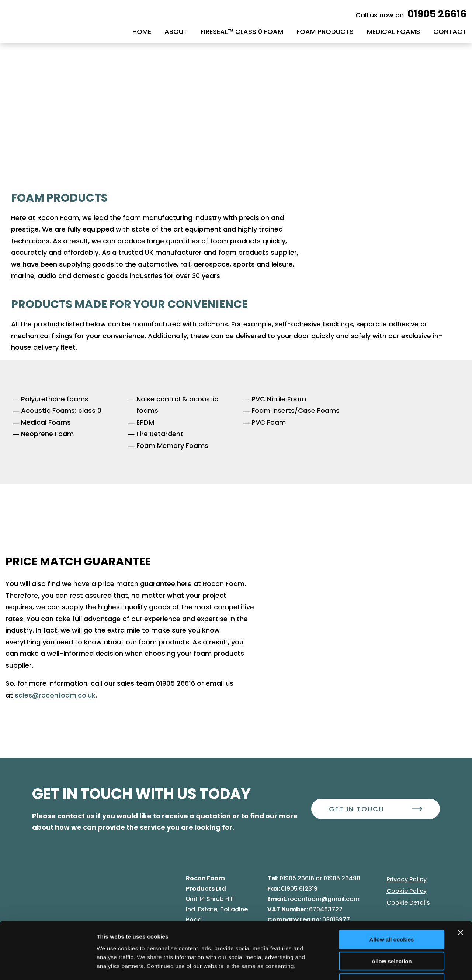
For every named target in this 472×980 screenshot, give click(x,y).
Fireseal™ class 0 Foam (242, 32)
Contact (450, 32)
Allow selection (391, 911)
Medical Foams (393, 32)
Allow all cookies (392, 889)
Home (142, 32)
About (176, 32)
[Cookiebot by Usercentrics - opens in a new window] (48, 966)
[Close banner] (461, 883)
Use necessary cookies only (392, 933)
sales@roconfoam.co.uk (55, 695)
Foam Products (325, 32)
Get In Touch (356, 809)
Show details (387, 965)
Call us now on (411, 15)
